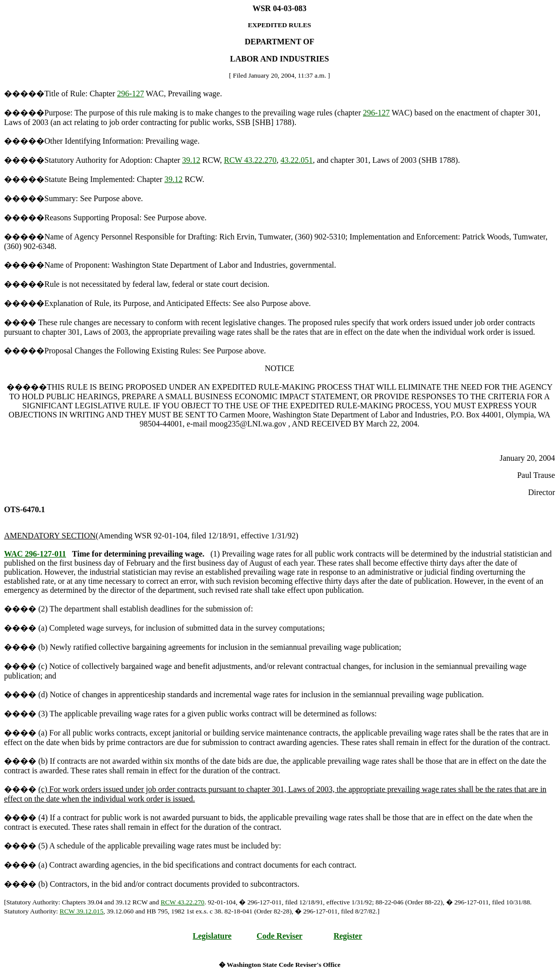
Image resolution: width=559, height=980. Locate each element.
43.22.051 (296, 160)
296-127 (130, 94)
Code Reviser (279, 936)
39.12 (191, 160)
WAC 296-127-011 (35, 554)
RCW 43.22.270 (250, 160)
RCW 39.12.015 (81, 911)
